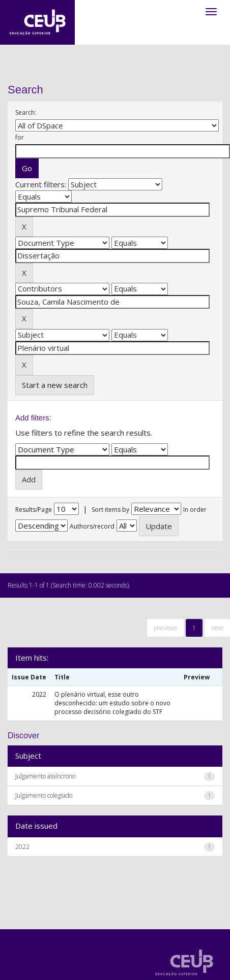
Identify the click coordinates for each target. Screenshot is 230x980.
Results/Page (34, 510)
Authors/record (92, 526)
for (20, 137)
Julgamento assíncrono (45, 776)
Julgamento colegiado (44, 795)
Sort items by (110, 510)
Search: (26, 112)
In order (195, 510)
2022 (22, 847)
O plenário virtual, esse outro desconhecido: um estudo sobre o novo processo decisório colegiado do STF (112, 703)
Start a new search (55, 385)
